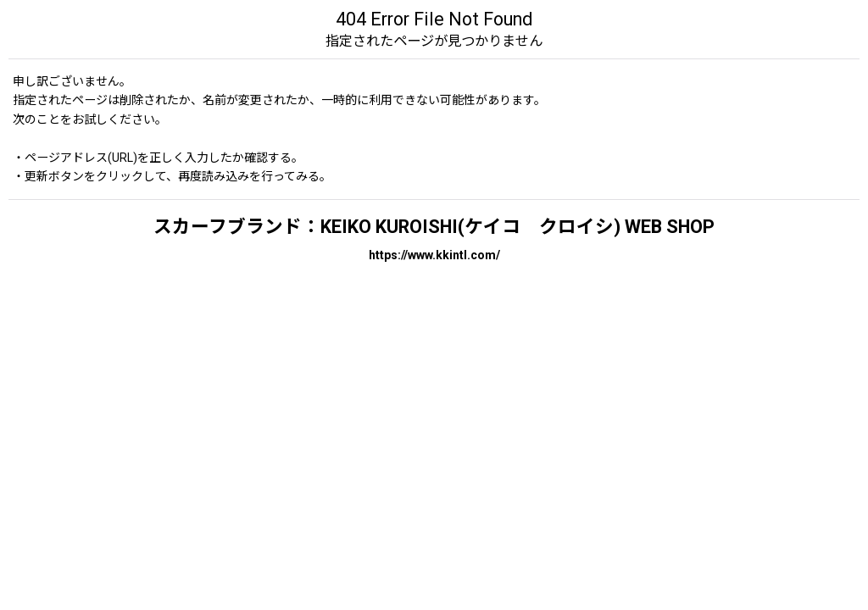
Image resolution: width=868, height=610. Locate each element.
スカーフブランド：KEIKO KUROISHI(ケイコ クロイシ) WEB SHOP (434, 227)
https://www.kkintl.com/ (434, 255)
